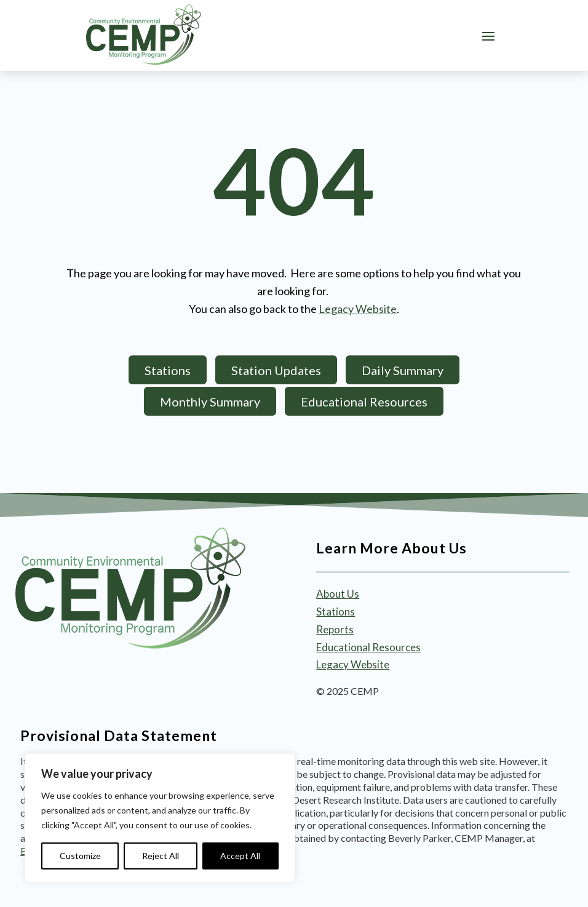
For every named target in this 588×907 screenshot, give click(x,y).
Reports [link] (335, 629)
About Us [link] (338, 594)
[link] (144, 35)
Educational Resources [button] (364, 402)
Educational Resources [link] (368, 647)
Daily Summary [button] (403, 370)
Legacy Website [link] (358, 309)
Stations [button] (168, 370)
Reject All (161, 856)
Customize (80, 856)
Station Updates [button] (276, 370)
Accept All (240, 856)
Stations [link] (336, 612)
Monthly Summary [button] (210, 402)
